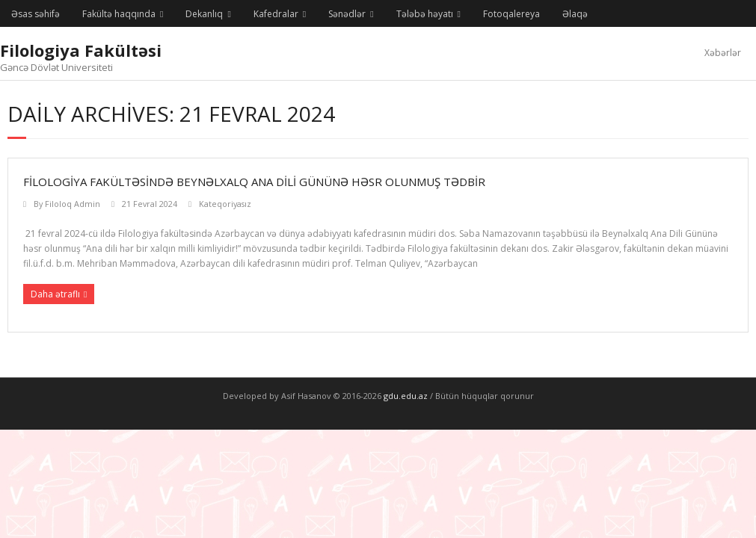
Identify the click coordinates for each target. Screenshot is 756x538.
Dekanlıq (204, 14)
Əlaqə (575, 14)
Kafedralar (276, 14)
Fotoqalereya (511, 14)
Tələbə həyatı (425, 14)
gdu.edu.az (405, 396)
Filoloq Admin (73, 204)
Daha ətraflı (55, 294)
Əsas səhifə (36, 14)
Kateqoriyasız (225, 204)
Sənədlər (347, 14)
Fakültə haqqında (119, 14)
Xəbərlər (723, 53)
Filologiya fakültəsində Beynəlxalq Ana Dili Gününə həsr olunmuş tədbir (254, 182)
